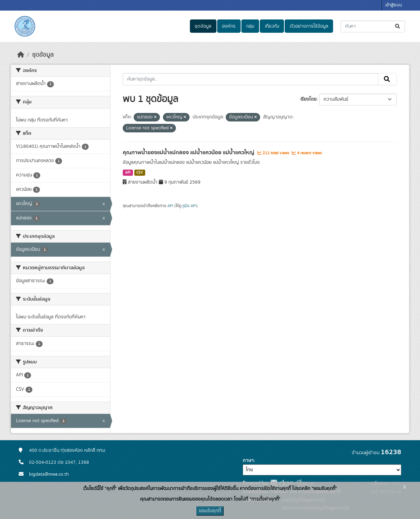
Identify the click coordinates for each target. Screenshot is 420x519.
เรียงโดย (308, 99)
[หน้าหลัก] (21, 55)
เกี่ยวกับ (272, 26)
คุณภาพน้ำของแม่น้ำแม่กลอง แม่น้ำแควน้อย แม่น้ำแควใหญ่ (189, 153)
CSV (140, 173)
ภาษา (248, 461)
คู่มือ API (189, 206)
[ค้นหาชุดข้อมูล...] (373, 26)
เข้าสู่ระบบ (394, 5)
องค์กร (229, 26)
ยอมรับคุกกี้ (210, 511)
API (128, 173)
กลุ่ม (250, 26)
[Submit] (398, 26)
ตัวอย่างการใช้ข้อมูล (309, 26)
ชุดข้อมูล (203, 26)
